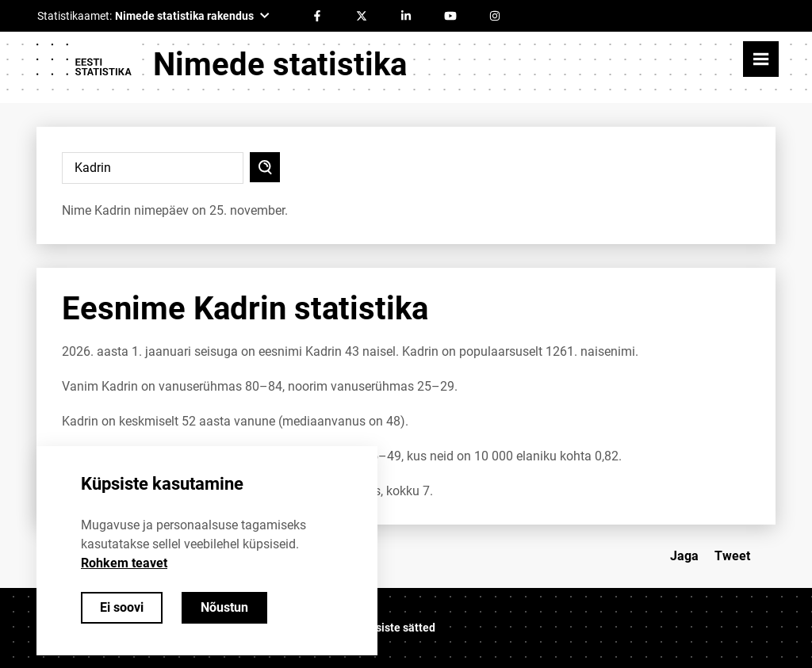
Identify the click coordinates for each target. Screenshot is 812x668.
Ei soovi (122, 607)
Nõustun (224, 607)
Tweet (732, 556)
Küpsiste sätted (396, 628)
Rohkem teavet (124, 563)
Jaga (684, 556)
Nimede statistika (280, 65)
